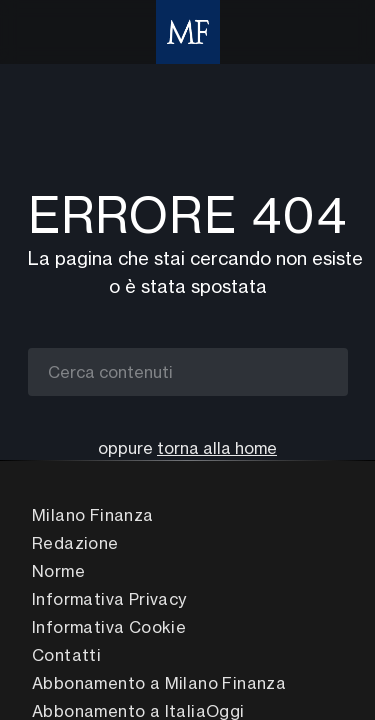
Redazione (75, 543)
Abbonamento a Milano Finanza (159, 683)
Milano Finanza (93, 515)
